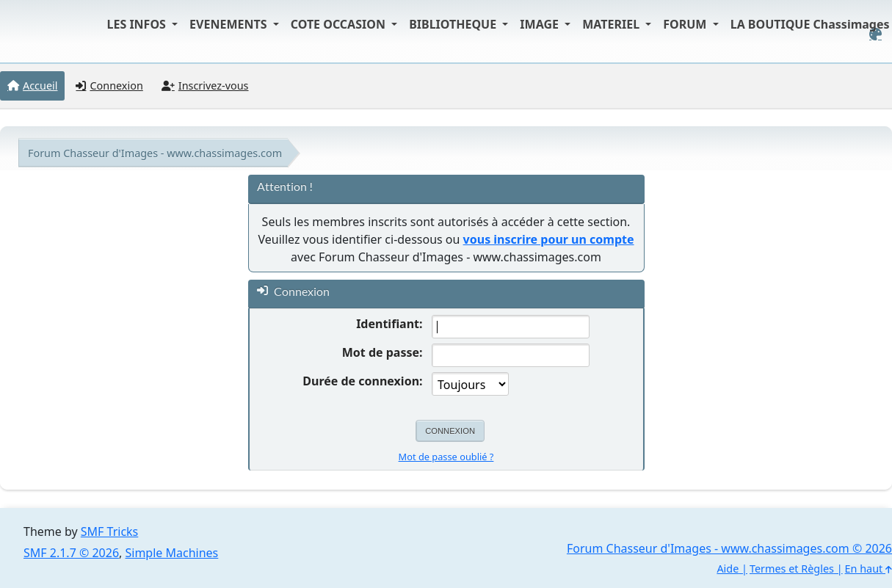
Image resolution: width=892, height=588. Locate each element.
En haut (869, 569)
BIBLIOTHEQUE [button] (454, 24)
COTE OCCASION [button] (340, 24)
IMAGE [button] (541, 24)
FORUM (686, 24)
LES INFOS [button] (138, 24)
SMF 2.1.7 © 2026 (71, 553)
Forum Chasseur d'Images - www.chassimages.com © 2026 (729, 548)
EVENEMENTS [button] (230, 24)
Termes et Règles (792, 569)
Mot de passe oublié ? (446, 457)
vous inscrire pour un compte (549, 239)
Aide (728, 569)
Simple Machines (172, 553)
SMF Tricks (109, 531)
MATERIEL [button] (612, 24)
